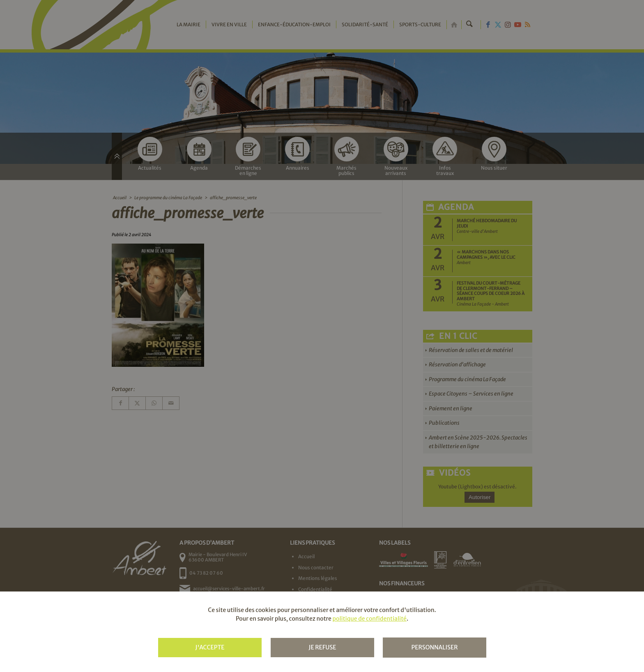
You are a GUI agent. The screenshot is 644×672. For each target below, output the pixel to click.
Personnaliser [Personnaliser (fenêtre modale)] (434, 647)
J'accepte (210, 647)
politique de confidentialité (369, 619)
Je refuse (322, 647)
